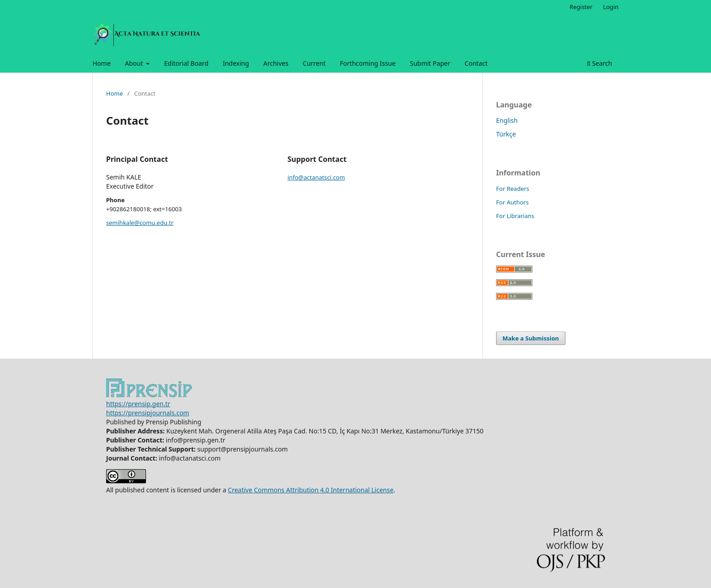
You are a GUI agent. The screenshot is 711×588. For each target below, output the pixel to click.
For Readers (513, 189)
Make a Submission (531, 338)
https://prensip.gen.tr (138, 404)
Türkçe (506, 134)
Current (314, 63)
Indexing (236, 63)
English (507, 120)
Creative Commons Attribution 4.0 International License (311, 490)
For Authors (512, 202)
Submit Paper (430, 63)
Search (599, 63)
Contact (476, 63)
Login (611, 7)
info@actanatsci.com (316, 177)
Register (581, 7)
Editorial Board (186, 63)
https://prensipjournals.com (148, 413)
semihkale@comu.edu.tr (140, 223)
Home (102, 63)
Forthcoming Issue (368, 63)
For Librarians (515, 216)
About (134, 63)
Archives (276, 63)
